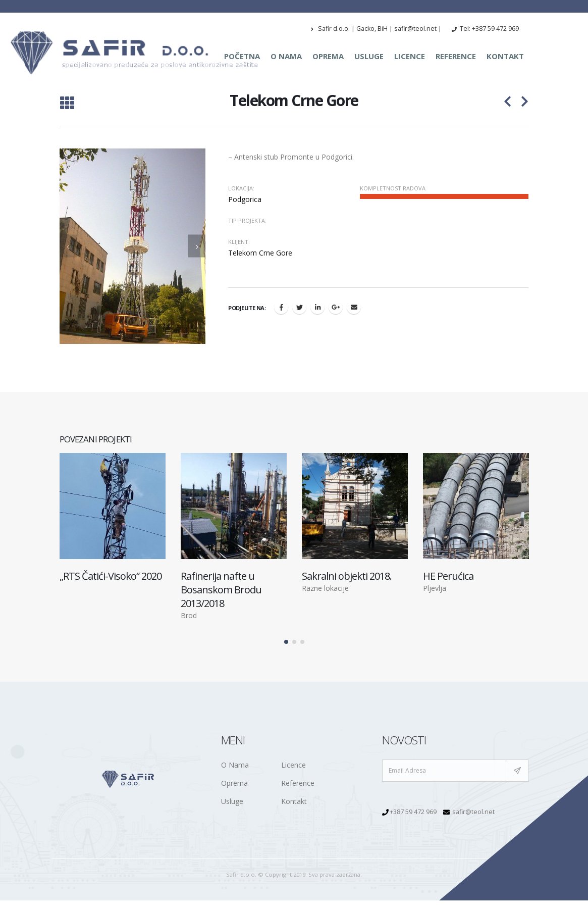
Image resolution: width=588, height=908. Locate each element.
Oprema (328, 56)
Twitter (299, 307)
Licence (410, 56)
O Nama (235, 760)
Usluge (369, 56)
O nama (286, 56)
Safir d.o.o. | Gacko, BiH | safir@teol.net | (376, 29)
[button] (286, 637)
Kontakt (505, 56)
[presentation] (68, 246)
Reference (456, 56)
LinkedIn (317, 307)
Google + (336, 307)
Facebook (281, 307)
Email (354, 307)
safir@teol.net (473, 807)
